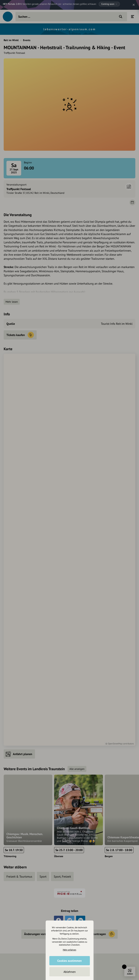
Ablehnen (70, 972)
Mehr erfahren (69, 950)
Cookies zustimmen (69, 961)
